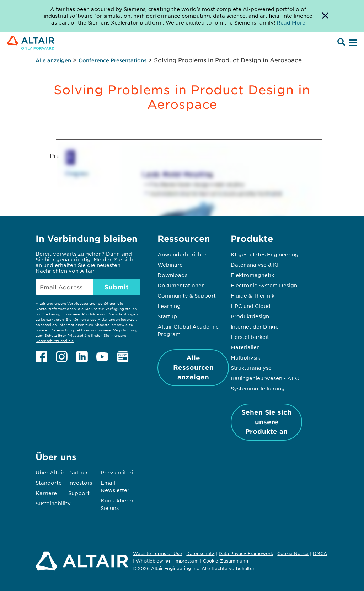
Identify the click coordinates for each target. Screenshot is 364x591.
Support (79, 493)
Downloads (172, 275)
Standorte (49, 483)
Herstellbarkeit (250, 337)
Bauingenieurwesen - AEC (265, 378)
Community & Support (187, 295)
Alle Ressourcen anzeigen (193, 367)
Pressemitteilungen (126, 472)
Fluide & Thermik (253, 295)
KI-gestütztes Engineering (265, 254)
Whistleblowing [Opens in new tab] (153, 561)
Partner (78, 472)
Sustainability (53, 503)
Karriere (46, 493)
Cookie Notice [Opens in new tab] (293, 553)
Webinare (170, 265)
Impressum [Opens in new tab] (186, 561)
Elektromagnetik (252, 275)
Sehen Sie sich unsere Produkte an (266, 422)
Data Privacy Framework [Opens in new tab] (246, 553)
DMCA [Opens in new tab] (320, 553)
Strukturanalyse (251, 368)
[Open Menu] (352, 43)
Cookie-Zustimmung (226, 561)
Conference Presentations (113, 60)
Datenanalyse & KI (255, 265)
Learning (169, 306)
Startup (167, 316)
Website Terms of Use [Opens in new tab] (157, 553)
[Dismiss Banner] (325, 16)
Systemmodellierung (258, 388)
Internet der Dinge (255, 326)
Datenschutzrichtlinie (55, 340)
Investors (80, 483)
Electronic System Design (264, 285)
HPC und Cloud (251, 306)
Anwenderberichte (182, 254)
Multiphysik (245, 357)
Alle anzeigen (53, 60)
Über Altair (50, 472)
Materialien (245, 347)
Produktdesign (250, 316)
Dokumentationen (181, 285)
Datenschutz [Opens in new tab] (200, 553)
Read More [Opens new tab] (291, 22)
